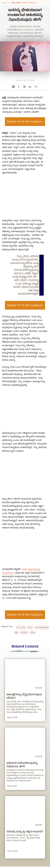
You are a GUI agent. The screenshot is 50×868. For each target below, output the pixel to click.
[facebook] (19, 87)
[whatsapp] (13, 87)
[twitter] (24, 87)
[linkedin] (30, 87)
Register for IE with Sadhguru (25, 121)
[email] (36, 87)
